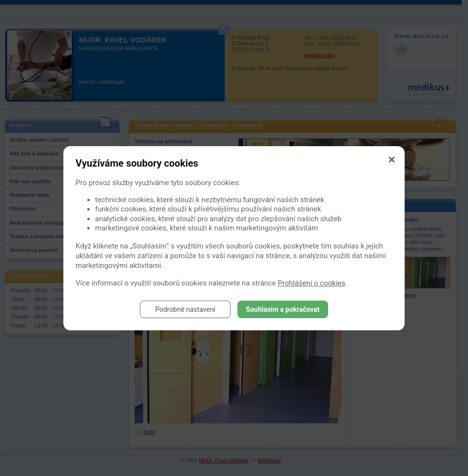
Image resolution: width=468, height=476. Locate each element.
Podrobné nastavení (185, 309)
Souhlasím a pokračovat (283, 309)
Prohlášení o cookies (312, 283)
